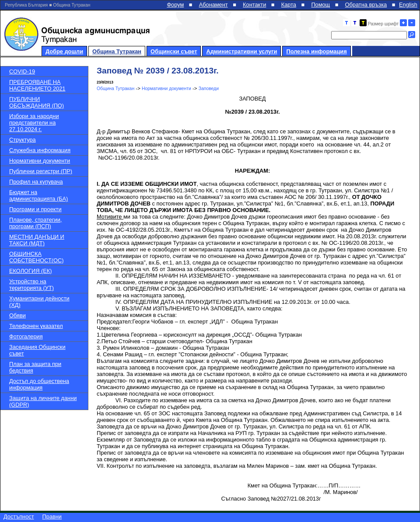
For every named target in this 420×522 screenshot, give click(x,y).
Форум (175, 5)
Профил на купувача (36, 182)
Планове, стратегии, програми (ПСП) (35, 223)
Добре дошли (64, 51)
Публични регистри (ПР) (41, 171)
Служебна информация (40, 150)
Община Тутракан (117, 51)
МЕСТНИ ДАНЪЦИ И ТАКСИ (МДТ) (37, 240)
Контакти (254, 5)
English (408, 5)
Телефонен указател (36, 326)
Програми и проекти (35, 209)
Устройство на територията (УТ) (31, 285)
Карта (289, 5)
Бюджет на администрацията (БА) (38, 195)
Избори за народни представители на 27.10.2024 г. (34, 123)
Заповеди (209, 89)
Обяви (17, 315)
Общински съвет (174, 51)
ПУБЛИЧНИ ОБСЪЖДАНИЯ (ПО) (37, 102)
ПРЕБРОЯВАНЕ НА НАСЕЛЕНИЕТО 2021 (37, 85)
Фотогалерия (26, 336)
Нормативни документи (40, 161)
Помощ (320, 5)
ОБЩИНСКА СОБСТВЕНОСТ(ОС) (36, 257)
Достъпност (19, 517)
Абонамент (213, 5)
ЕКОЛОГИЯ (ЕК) (30, 271)
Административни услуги (241, 51)
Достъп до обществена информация (39, 384)
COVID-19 (22, 71)
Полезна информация (316, 51)
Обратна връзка (366, 5)
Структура (23, 140)
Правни (52, 517)
